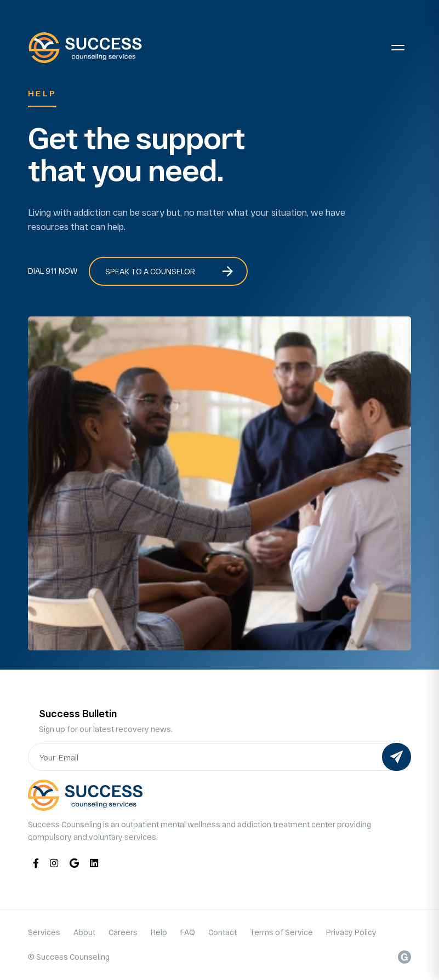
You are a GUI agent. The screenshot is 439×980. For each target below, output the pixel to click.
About (84, 932)
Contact (223, 932)
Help (159, 932)
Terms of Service (281, 932)
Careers (123, 932)
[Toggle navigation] (398, 48)
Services (44, 932)
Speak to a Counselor (150, 271)
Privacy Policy (351, 932)
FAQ (188, 932)
